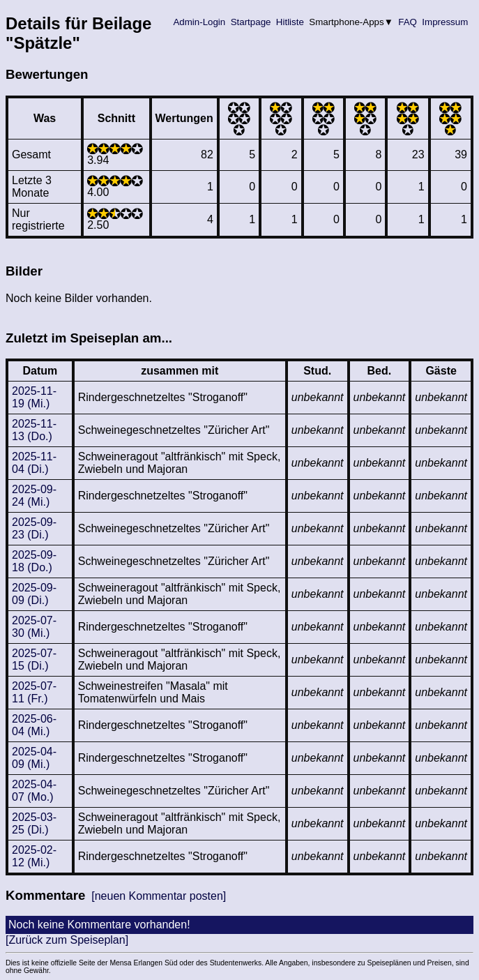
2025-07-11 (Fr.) (34, 692)
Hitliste (290, 22)
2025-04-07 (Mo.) (34, 791)
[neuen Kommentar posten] (159, 896)
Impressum (445, 22)
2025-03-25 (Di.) (34, 823)
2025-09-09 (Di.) (34, 594)
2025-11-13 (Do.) (34, 430)
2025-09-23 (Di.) (34, 528)
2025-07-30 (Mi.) (34, 627)
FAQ (408, 22)
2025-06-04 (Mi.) (34, 725)
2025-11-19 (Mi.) (34, 397)
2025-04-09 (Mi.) (34, 758)
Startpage (251, 22)
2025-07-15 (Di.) (34, 659)
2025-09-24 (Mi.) (34, 496)
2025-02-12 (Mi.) (34, 856)
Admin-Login (199, 22)
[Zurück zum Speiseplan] (67, 940)
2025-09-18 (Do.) (34, 561)
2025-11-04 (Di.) (34, 463)
